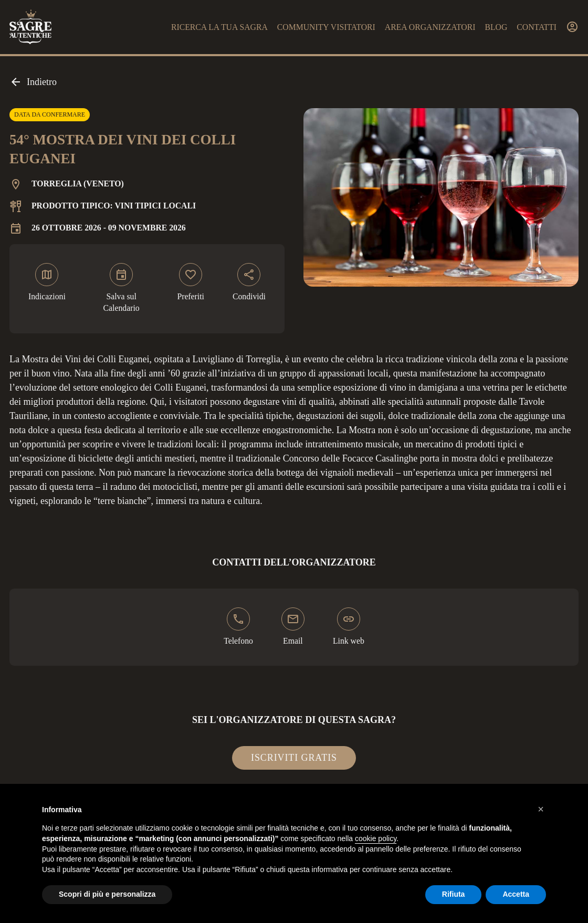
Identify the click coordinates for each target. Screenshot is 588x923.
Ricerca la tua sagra (219, 27)
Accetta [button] (516, 894)
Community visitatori (326, 27)
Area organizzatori (430, 27)
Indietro (33, 82)
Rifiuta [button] (454, 894)
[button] (541, 809)
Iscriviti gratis (294, 758)
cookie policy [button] (376, 838)
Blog (496, 27)
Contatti (537, 27)
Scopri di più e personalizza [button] (107, 894)
